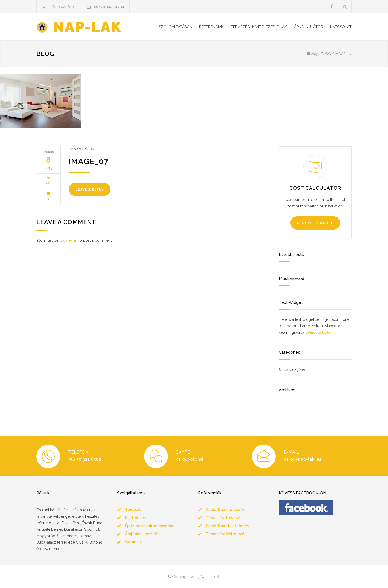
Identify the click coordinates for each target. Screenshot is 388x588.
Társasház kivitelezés (226, 534)
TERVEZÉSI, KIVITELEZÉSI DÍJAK (259, 27)
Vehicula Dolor (319, 332)
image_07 (89, 161)
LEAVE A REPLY (90, 189)
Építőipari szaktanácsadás (150, 526)
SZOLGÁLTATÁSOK (175, 27)
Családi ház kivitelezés (227, 526)
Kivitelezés (135, 518)
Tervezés (134, 510)
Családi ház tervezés (225, 510)
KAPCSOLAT (341, 27)
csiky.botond (189, 459)
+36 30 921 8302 (63, 7)
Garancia (134, 542)
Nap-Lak (81, 149)
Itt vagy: (314, 54)
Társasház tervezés (224, 518)
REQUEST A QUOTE (315, 223)
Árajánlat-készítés (142, 534)
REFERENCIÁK (211, 27)
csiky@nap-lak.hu (109, 7)
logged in (68, 240)
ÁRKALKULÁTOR (309, 27)
